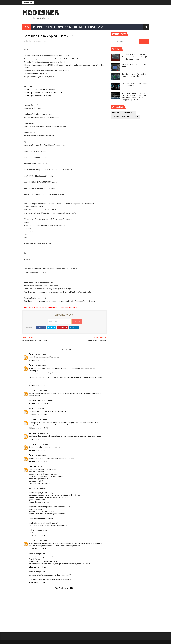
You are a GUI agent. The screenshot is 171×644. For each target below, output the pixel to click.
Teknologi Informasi (84, 27)
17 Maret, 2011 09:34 (37, 583)
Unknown (33, 433)
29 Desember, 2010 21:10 (38, 461)
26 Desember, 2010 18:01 (38, 403)
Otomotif (50, 27)
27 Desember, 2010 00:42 (38, 415)
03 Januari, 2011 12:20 (37, 535)
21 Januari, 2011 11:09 (37, 567)
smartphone (129, 113)
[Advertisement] (130, 139)
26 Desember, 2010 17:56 (38, 385)
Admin (32, 354)
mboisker (41, 13)
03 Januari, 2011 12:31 (37, 549)
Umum (101, 27)
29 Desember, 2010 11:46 (38, 450)
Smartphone (65, 27)
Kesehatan (37, 27)
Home (27, 27)
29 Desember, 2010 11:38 (38, 439)
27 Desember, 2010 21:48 (38, 428)
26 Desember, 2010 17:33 (38, 360)
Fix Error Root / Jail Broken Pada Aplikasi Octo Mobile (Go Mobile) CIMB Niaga (135, 57)
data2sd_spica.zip (40, 74)
